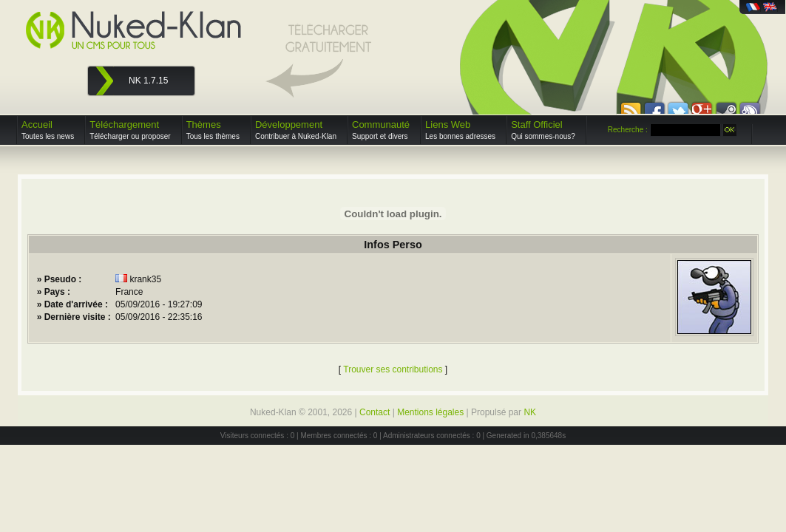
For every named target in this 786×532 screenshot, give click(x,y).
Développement (296, 130)
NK (530, 412)
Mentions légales (430, 412)
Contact (375, 412)
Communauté (381, 130)
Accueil (48, 130)
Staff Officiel (543, 130)
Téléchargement (130, 130)
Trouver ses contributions (393, 369)
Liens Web (460, 130)
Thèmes (213, 130)
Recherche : (628, 130)
